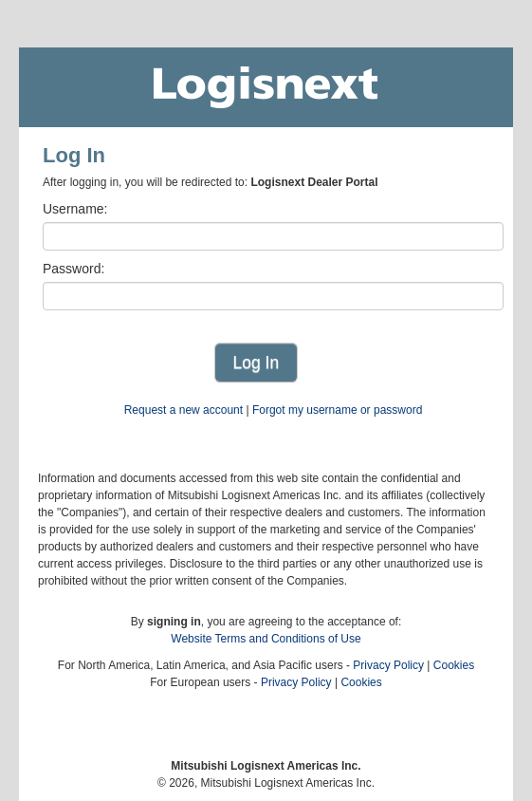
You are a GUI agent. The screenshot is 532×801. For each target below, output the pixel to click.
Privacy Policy (388, 665)
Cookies (454, 665)
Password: (73, 269)
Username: (75, 209)
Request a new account (183, 410)
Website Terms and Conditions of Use (266, 639)
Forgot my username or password (337, 410)
